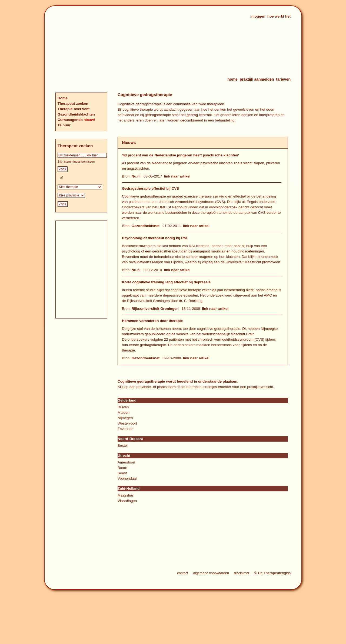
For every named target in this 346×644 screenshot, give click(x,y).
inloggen (258, 16)
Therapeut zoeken (73, 103)
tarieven (283, 79)
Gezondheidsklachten (76, 114)
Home (63, 98)
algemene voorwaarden (211, 573)
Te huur (64, 125)
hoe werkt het (279, 16)
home (233, 79)
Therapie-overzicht (74, 109)
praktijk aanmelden (257, 79)
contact (183, 573)
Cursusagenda (71, 120)
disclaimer (242, 573)
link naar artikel (177, 176)
